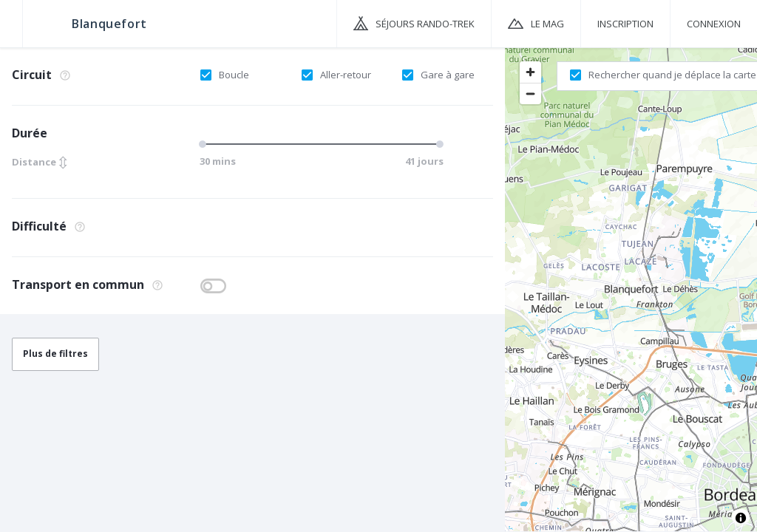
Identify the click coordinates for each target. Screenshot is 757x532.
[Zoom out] (530, 93)
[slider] (205, 144)
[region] (631, 289)
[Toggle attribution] (741, 518)
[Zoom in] (530, 72)
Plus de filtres (55, 354)
